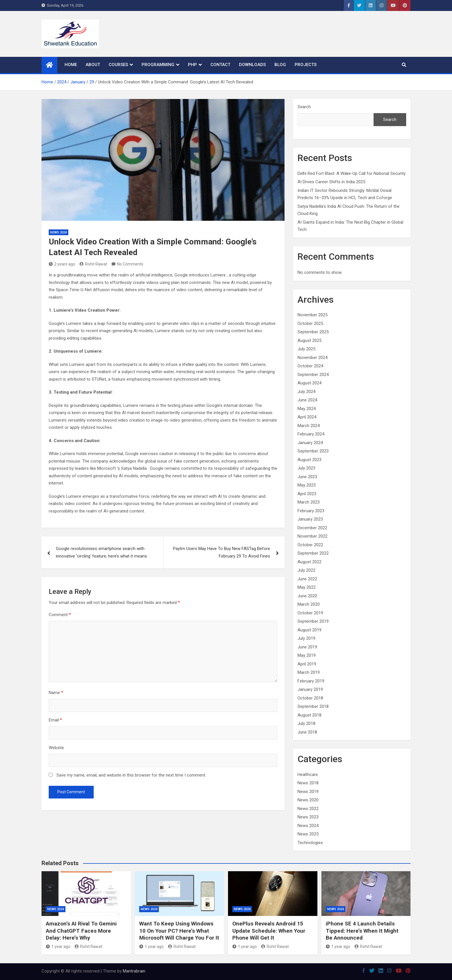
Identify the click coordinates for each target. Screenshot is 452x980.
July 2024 (306, 392)
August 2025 (309, 341)
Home (71, 65)
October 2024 (310, 366)
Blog (280, 65)
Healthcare (308, 775)
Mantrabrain (134, 971)
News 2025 (308, 834)
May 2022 (307, 587)
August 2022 (309, 562)
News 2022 (308, 809)
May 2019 (307, 655)
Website (56, 748)
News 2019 (308, 792)
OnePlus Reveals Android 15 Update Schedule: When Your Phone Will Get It (269, 931)
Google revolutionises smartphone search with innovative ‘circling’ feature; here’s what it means (101, 552)
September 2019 (313, 621)
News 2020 (308, 800)
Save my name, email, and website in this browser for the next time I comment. (131, 775)
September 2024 (313, 375)
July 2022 (306, 570)
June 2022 (307, 579)
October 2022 (310, 545)
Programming (158, 65)
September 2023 (313, 451)
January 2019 (310, 689)
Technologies (310, 843)
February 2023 (311, 511)
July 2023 (306, 468)
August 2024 (309, 383)
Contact (220, 65)
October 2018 (310, 698)
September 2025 (313, 332)
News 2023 (308, 817)
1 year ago (58, 947)
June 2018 (307, 732)
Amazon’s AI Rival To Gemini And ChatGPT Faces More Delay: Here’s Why (81, 931)
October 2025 (310, 323)
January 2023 (310, 519)
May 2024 (307, 409)
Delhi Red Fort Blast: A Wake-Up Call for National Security (352, 173)
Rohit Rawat (93, 264)
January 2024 (310, 443)
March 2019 (309, 672)
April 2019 (307, 664)
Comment (60, 615)
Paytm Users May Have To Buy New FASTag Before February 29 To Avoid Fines (222, 552)
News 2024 (59, 232)
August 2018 (309, 715)
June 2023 (307, 477)
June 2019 (307, 647)
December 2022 (312, 528)
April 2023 (307, 494)
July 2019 (306, 638)
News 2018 (308, 783)
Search (304, 107)
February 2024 (311, 434)
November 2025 (312, 315)
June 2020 (307, 596)
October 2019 (310, 613)
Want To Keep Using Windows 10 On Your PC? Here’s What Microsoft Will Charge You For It (179, 931)
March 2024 (309, 426)
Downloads (252, 65)
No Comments (130, 264)
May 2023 (307, 485)
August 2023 (309, 460)
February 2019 (311, 681)
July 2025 (306, 349)
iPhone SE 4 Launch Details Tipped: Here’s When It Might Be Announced (362, 931)
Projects (306, 65)
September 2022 (313, 553)
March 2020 (309, 604)
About (93, 65)
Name (56, 693)
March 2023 (309, 502)
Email (55, 720)
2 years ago (62, 264)
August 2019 (309, 630)
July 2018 (306, 723)
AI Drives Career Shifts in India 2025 (331, 182)
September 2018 (313, 706)
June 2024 (307, 400)
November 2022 (312, 536)
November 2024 (312, 358)
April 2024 (307, 417)
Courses (118, 65)
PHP (192, 65)
